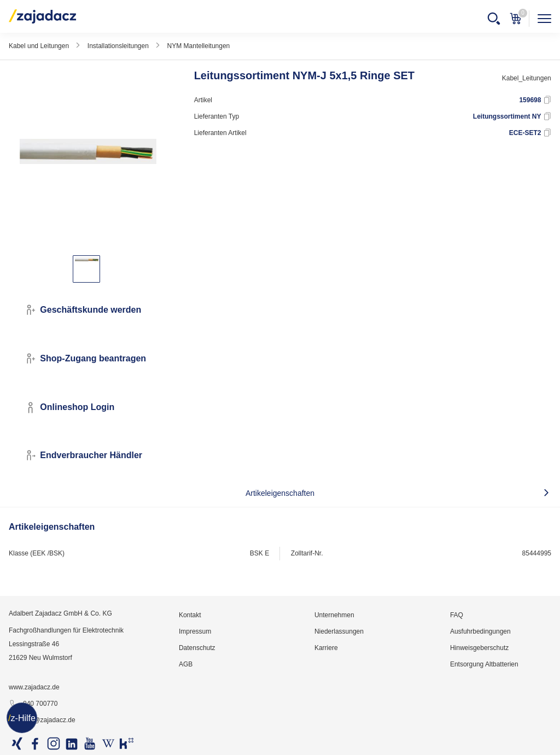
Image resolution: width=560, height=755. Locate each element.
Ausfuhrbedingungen (480, 631)
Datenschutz (197, 648)
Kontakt (190, 615)
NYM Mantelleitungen (199, 46)
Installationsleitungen (118, 46)
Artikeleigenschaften (280, 493)
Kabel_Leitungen (527, 78)
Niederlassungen (339, 631)
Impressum (195, 631)
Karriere (326, 648)
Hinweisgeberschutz (479, 648)
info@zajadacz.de (42, 721)
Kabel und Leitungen (39, 46)
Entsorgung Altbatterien (484, 664)
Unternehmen (334, 615)
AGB (186, 664)
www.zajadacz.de (34, 687)
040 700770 (33, 704)
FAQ (457, 615)
